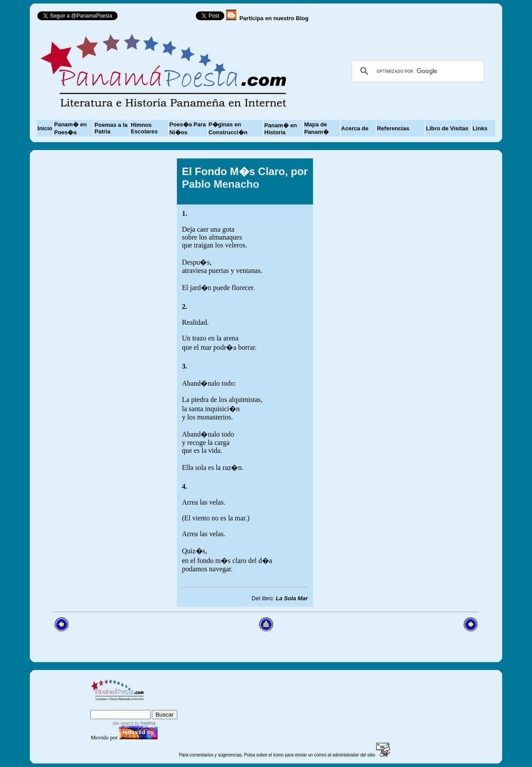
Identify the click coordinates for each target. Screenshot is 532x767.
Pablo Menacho (221, 184)
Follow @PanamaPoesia (160, 18)
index (100, 706)
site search (123, 723)
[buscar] (417, 71)
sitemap (127, 706)
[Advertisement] (408, 383)
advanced (163, 706)
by (145, 723)
